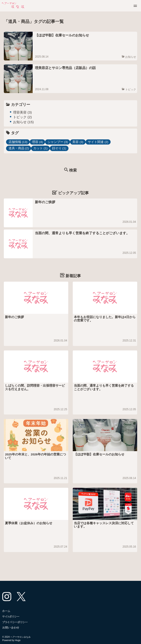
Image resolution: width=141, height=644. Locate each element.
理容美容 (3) (22, 112)
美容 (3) (78, 142)
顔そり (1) (59, 148)
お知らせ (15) (23, 122)
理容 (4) (37, 142)
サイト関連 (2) (98, 142)
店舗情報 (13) (18, 142)
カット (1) (40, 148)
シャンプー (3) (58, 142)
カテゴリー (21, 105)
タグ (15, 133)
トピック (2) (22, 117)
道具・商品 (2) (19, 148)
